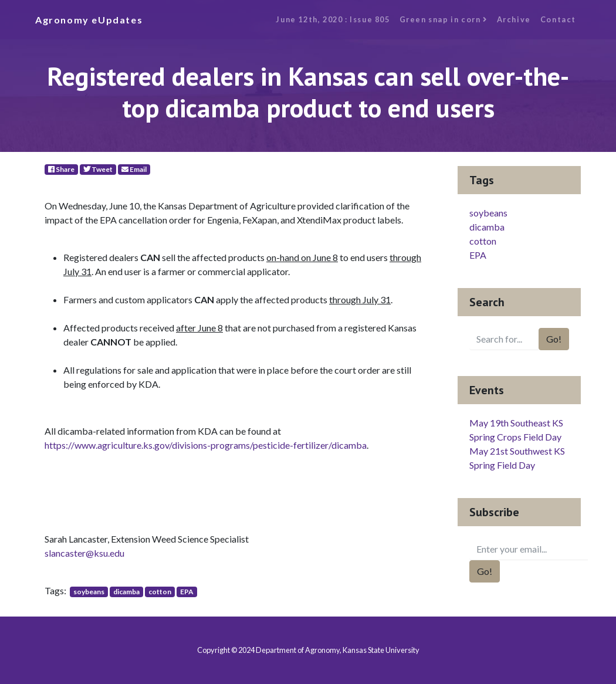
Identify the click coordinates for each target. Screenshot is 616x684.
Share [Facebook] (61, 169)
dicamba (126, 592)
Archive (514, 19)
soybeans (89, 592)
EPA (187, 592)
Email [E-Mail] (134, 169)
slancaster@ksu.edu (84, 553)
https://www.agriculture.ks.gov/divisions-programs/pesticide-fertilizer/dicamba (206, 445)
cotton (160, 592)
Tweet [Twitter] (98, 169)
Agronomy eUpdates (89, 20)
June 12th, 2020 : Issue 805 (333, 19)
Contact (558, 19)
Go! (554, 339)
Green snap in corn (444, 19)
